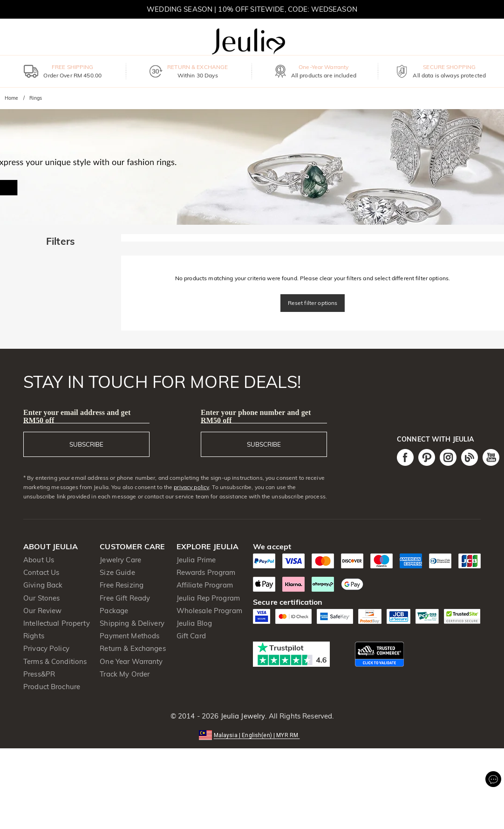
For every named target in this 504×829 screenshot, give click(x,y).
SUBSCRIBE (86, 444)
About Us (39, 560)
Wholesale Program (209, 611)
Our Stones (41, 598)
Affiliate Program (205, 585)
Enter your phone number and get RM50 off (256, 416)
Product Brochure (52, 687)
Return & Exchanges (133, 648)
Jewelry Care (120, 560)
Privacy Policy (46, 648)
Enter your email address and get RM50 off (77, 416)
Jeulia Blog (194, 623)
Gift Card (191, 636)
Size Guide (117, 572)
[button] (252, 735)
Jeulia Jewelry (242, 716)
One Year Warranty (131, 661)
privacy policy (191, 487)
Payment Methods (129, 636)
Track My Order (125, 674)
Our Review (42, 611)
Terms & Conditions (55, 661)
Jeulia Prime (196, 560)
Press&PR (39, 674)
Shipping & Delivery (132, 623)
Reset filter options (313, 303)
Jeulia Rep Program (208, 598)
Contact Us (41, 572)
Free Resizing (122, 585)
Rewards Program (206, 572)
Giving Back (43, 585)
